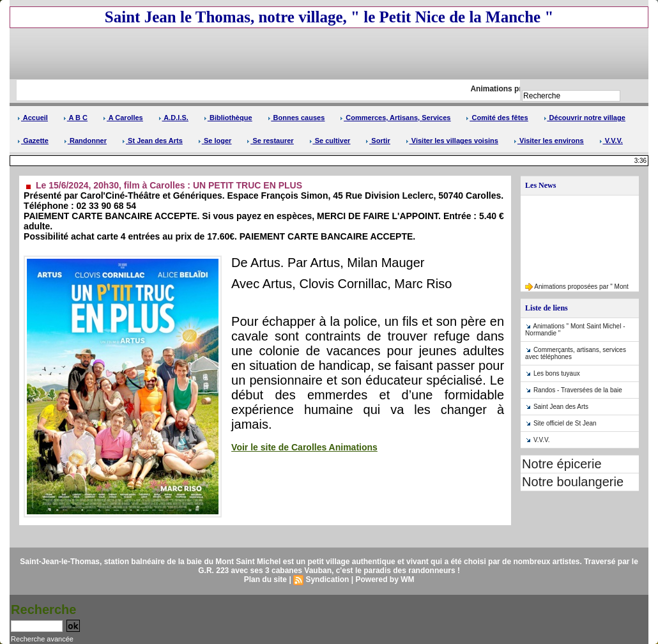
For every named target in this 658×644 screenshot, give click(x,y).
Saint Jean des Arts (561, 407)
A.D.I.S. (173, 118)
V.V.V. (611, 141)
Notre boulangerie (573, 482)
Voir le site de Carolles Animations (304, 447)
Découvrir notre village (585, 118)
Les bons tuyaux (557, 373)
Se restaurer (270, 141)
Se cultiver (330, 141)
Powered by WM (385, 579)
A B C (75, 118)
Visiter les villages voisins (452, 141)
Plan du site (265, 579)
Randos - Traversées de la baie (578, 390)
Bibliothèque (228, 118)
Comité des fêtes (497, 118)
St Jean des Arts (152, 141)
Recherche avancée (42, 639)
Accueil (33, 118)
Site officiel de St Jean (565, 423)
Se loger (215, 141)
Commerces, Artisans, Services (395, 118)
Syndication (327, 579)
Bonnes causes (296, 118)
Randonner (85, 141)
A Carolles (123, 118)
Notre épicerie (562, 464)
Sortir (378, 141)
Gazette (33, 141)
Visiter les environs (549, 141)
